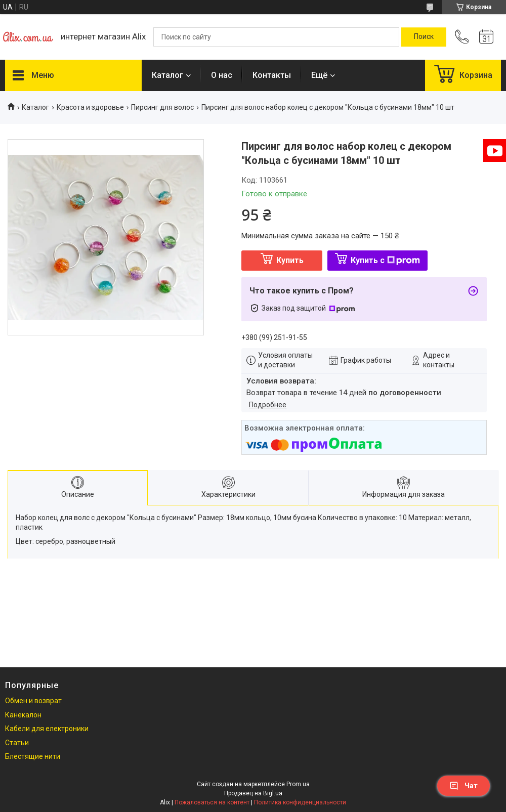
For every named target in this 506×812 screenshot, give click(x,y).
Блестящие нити (33, 756)
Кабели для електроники (47, 729)
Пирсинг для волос (162, 107)
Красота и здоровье (90, 107)
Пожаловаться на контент (212, 802)
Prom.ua (298, 784)
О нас (222, 75)
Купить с (385, 260)
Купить (290, 260)
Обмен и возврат (33, 701)
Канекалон (23, 715)
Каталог (167, 75)
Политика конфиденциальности (300, 802)
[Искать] (424, 37)
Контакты (272, 75)
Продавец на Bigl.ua (253, 793)
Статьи (17, 743)
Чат (463, 786)
